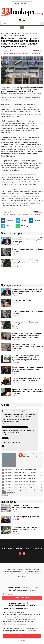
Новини (23, 36)
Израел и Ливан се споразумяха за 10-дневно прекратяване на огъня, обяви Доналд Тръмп (27, 240)
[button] (22, 27)
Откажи (22, 640)
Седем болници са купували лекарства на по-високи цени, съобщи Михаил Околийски (27, 369)
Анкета (5, 405)
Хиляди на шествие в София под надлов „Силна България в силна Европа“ (25, 262)
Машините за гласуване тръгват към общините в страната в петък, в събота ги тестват (27, 391)
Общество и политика (11, 36)
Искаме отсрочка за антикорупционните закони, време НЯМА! (26, 507)
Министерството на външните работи (16, 87)
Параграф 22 (9, 502)
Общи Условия (32, 631)
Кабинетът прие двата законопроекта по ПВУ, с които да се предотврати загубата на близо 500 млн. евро (27, 335)
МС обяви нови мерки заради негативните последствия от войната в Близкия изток (27, 346)
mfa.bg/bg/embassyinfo (15, 198)
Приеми (22, 636)
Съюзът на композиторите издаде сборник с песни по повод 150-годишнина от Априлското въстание (26, 358)
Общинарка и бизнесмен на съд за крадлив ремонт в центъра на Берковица (26, 529)
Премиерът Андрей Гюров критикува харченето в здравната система (27, 379)
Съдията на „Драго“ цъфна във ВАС (26, 517)
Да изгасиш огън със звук (22, 300)
